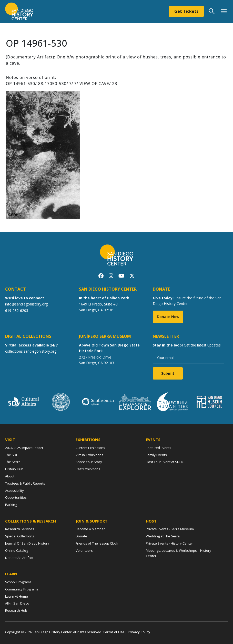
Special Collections (20, 536)
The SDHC (13, 455)
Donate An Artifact (19, 558)
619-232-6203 (17, 310)
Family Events (156, 455)
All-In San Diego (17, 603)
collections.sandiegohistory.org (31, 351)
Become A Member (90, 529)
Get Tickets (186, 11)
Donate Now (168, 317)
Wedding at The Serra (163, 536)
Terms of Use (114, 632)
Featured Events (159, 448)
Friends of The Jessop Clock (97, 543)
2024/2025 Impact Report (24, 448)
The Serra (13, 462)
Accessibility (14, 490)
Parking (11, 505)
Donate (81, 536)
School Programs (18, 582)
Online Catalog (17, 550)
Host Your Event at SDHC (165, 462)
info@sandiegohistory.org (26, 304)
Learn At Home (17, 596)
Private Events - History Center (169, 543)
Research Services (20, 529)
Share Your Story (89, 462)
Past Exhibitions (88, 469)
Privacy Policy (139, 632)
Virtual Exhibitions (89, 455)
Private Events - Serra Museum (170, 529)
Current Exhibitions (90, 448)
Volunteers (84, 550)
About (10, 476)
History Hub (14, 469)
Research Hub (16, 610)
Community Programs (22, 589)
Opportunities (16, 497)
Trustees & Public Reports (25, 483)
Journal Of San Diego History (27, 543)
